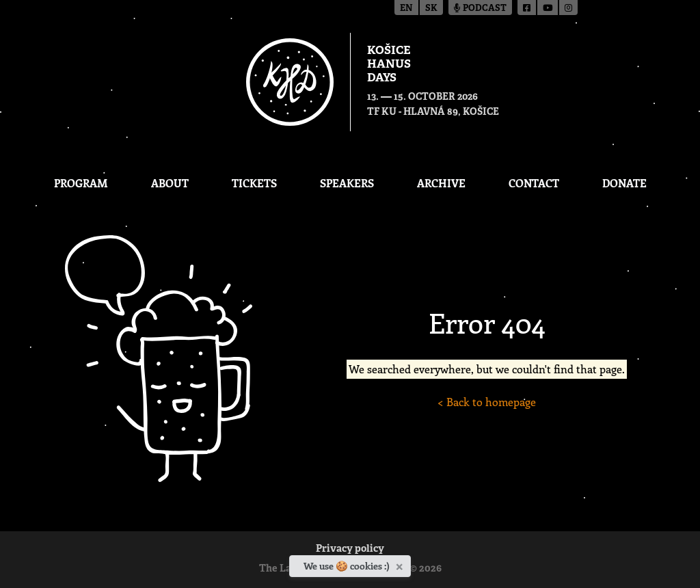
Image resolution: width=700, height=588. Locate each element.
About (170, 183)
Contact (534, 183)
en (406, 9)
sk (431, 9)
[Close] (401, 564)
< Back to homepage (487, 402)
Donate (624, 183)
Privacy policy (350, 549)
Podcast (480, 9)
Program (81, 183)
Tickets (254, 183)
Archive (441, 183)
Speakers (347, 183)
